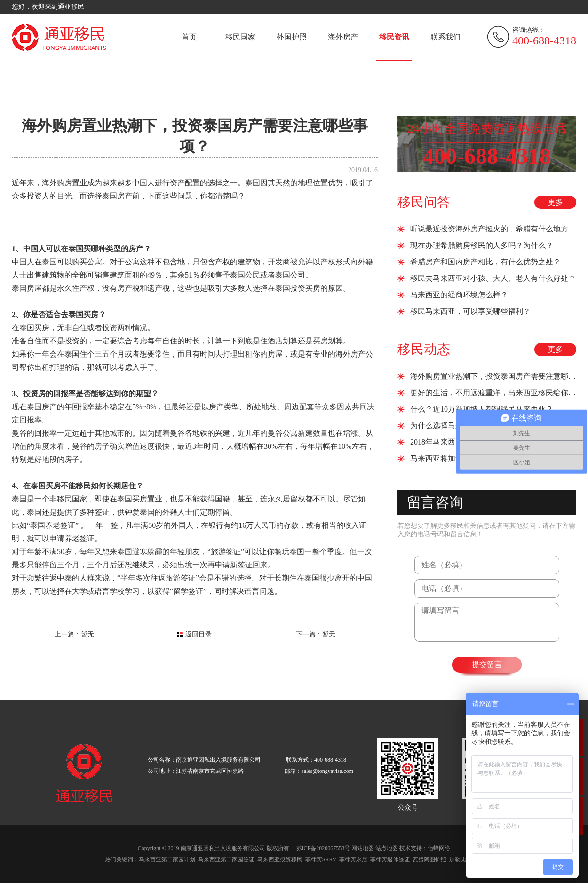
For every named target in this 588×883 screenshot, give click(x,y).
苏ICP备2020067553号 (323, 848)
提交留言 (487, 664)
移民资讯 (394, 37)
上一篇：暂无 (74, 634)
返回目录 (199, 634)
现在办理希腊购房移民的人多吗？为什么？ (482, 245)
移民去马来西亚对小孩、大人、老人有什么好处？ (493, 278)
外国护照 (292, 37)
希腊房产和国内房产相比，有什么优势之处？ (485, 262)
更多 (556, 202)
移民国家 (240, 37)
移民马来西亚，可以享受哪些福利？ (470, 311)
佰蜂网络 (439, 848)
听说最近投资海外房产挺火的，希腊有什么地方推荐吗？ (493, 229)
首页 (189, 37)
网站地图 (363, 848)
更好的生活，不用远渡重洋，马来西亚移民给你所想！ (493, 393)
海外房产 (343, 37)
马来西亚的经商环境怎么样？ (459, 295)
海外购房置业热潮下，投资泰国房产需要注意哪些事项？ (493, 376)
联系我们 (445, 37)
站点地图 (387, 848)
